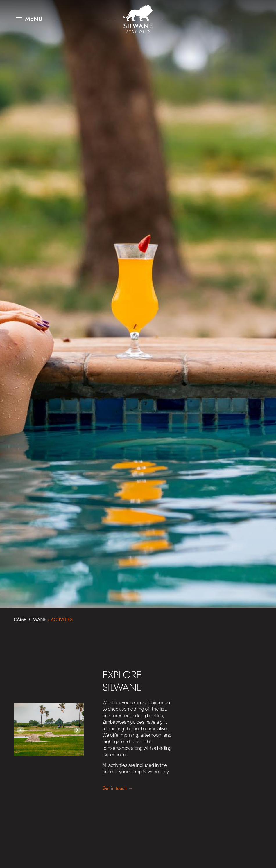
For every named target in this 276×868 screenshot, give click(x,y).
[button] (20, 730)
